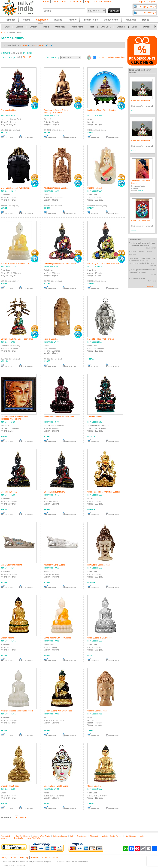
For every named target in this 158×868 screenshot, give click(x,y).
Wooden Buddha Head (97, 711)
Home (46, 2)
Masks (46, 27)
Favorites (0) (150, 13)
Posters (26, 20)
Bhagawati (94, 836)
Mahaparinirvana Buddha (11, 565)
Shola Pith (121, 27)
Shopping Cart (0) (147, 6)
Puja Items (130, 20)
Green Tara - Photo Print (141, 221)
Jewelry (72, 20)
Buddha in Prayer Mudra (54, 492)
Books (146, 20)
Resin (92, 27)
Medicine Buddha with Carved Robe (59, 417)
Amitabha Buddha (8, 110)
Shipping (24, 857)
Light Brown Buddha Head (98, 565)
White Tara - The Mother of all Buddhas (104, 492)
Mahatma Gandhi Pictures (112, 836)
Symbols (147, 27)
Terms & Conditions (102, 2)
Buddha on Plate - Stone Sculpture (102, 110)
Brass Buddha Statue (10, 786)
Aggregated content (5, 837)
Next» (23, 817)
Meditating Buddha (9, 492)
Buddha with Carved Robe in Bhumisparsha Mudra (56, 111)
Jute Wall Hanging (23, 836)
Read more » (151, 286)
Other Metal (60, 27)
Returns (35, 857)
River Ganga (82, 836)
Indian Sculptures (60, 836)
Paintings (11, 20)
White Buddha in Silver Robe (99, 638)
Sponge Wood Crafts (42, 836)
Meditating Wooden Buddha (56, 188)
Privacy (4, 857)
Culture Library (59, 2)
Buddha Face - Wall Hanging (56, 786)
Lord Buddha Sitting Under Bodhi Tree (17, 339)
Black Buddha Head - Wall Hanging (16, 188)
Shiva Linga (106, 27)
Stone (134, 27)
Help (87, 2)
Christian (33, 27)
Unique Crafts (111, 20)
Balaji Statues (131, 836)
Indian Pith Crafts (33, 838)
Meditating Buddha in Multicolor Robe (60, 263)
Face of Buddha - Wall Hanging (100, 339)
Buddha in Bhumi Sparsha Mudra (15, 263)
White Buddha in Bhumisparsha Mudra (17, 711)
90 (30, 57)
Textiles (58, 20)
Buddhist (20, 27)
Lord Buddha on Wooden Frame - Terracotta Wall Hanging (15, 418)
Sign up (142, 2)
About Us (46, 857)
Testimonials (76, 2)
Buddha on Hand (94, 188)
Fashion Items (90, 20)
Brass (7, 27)
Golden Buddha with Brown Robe (58, 711)
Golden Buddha (7, 638)
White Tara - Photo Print (141, 101)
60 (24, 57)
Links (56, 857)
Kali (72, 836)
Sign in (153, 2)
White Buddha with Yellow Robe (57, 638)
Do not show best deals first (111, 57)
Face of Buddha (51, 339)
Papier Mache (77, 27)
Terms (14, 857)
